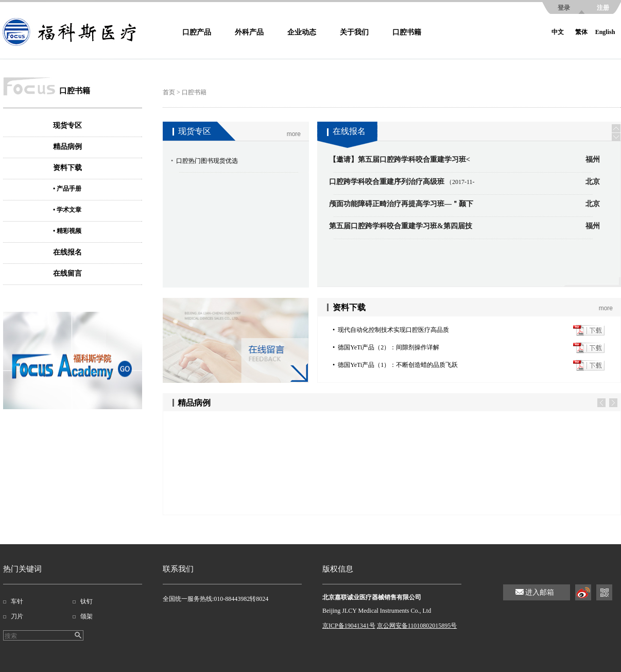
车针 (17, 601)
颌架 (87, 616)
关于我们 (354, 32)
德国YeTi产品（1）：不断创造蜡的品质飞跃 (398, 365)
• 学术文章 (67, 210)
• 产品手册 (67, 189)
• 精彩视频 (67, 231)
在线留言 (67, 273)
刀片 (17, 616)
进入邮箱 (540, 592)
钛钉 (87, 601)
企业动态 (302, 32)
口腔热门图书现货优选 (207, 161)
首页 (169, 92)
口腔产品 (197, 32)
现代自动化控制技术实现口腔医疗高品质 (393, 330)
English (605, 32)
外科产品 (249, 32)
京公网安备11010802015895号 (417, 626)
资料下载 (67, 168)
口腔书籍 (407, 32)
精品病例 (67, 147)
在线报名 (67, 252)
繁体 (581, 32)
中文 (558, 32)
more (294, 134)
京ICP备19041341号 (349, 626)
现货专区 (67, 125)
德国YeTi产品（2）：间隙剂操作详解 (389, 347)
